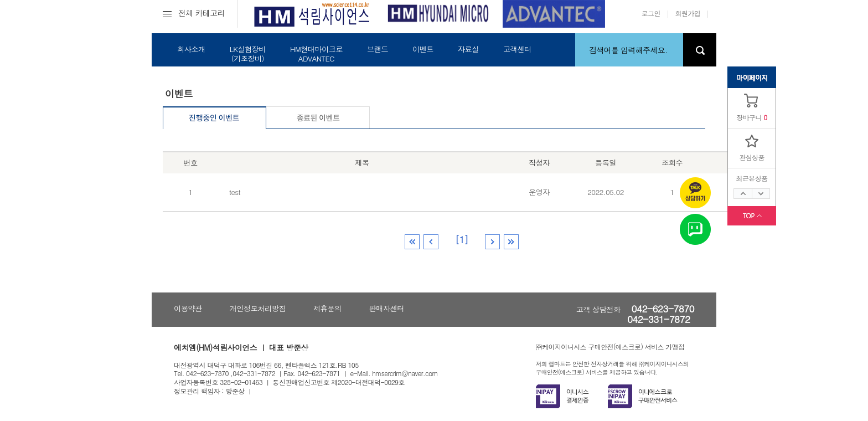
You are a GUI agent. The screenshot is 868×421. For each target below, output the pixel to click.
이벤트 (423, 49)
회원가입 (688, 13)
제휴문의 (327, 308)
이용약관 (188, 308)
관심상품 (752, 157)
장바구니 (749, 117)
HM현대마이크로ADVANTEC (316, 54)
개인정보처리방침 (258, 308)
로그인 (651, 13)
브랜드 (378, 49)
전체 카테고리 (194, 13)
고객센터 (517, 49)
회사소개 (191, 49)
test (235, 192)
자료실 (468, 49)
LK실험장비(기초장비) (248, 54)
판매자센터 (387, 308)
